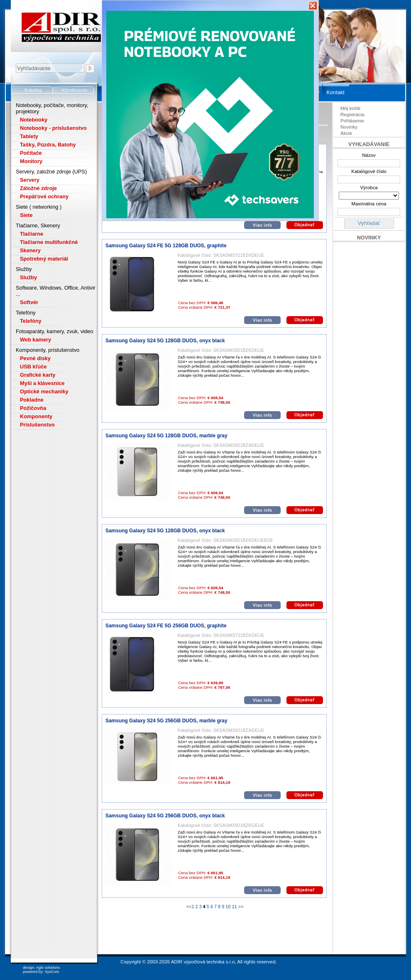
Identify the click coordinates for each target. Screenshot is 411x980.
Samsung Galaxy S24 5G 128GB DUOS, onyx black (165, 341)
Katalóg (33, 90)
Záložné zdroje (38, 188)
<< (189, 907)
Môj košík (351, 108)
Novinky (349, 127)
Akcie (346, 133)
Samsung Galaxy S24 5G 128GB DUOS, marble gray (166, 436)
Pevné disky (35, 358)
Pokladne (32, 400)
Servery (30, 180)
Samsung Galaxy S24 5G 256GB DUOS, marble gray (166, 721)
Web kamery (35, 340)
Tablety (29, 136)
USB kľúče (33, 367)
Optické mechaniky (44, 391)
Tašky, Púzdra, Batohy (48, 145)
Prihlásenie (352, 121)
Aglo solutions (48, 968)
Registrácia (352, 115)
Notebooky (34, 120)
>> (240, 907)
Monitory (31, 161)
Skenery (30, 250)
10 (228, 907)
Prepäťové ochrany (44, 196)
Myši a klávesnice (42, 383)
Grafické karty (38, 375)
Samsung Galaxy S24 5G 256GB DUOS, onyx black (165, 816)
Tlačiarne (32, 234)
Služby (28, 277)
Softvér (29, 302)
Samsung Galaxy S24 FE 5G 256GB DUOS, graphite (166, 626)
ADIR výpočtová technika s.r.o (203, 962)
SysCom (52, 972)
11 (234, 907)
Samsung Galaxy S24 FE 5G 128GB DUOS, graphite (166, 246)
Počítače (31, 153)
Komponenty (36, 416)
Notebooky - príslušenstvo (53, 128)
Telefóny (31, 321)
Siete (26, 215)
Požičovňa (33, 408)
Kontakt (335, 92)
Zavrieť (313, 6)
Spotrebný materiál (44, 259)
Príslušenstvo (37, 425)
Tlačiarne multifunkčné (49, 242)
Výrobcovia (74, 90)
